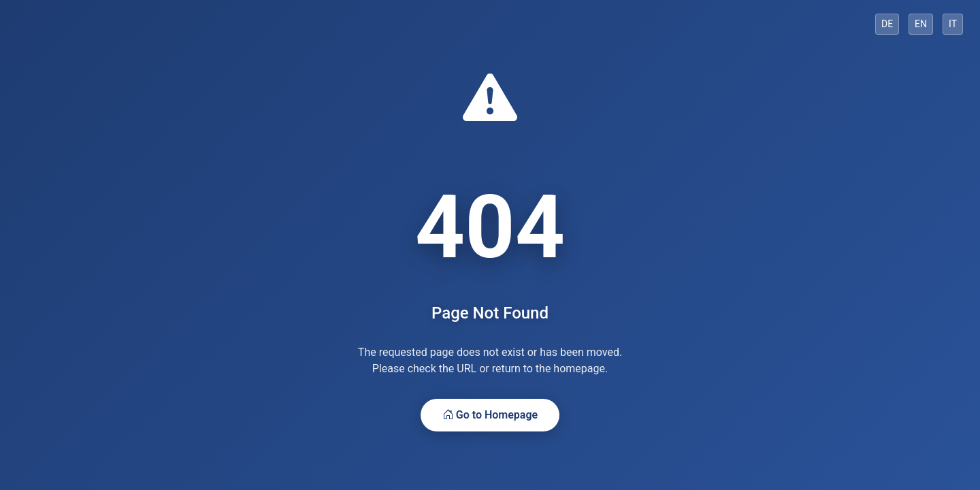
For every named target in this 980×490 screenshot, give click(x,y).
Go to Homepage (490, 415)
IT (953, 24)
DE (887, 24)
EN (921, 24)
